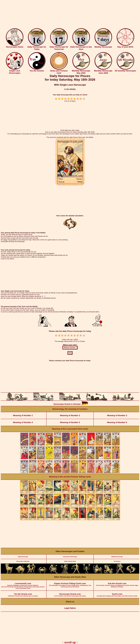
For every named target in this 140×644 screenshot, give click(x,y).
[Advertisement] (70, 14)
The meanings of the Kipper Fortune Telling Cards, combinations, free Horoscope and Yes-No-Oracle (70, 584)
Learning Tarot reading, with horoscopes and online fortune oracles (117, 594)
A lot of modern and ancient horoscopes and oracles (70, 594)
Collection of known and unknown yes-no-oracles (23, 594)
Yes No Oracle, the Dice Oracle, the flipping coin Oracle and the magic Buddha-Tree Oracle (117, 584)
